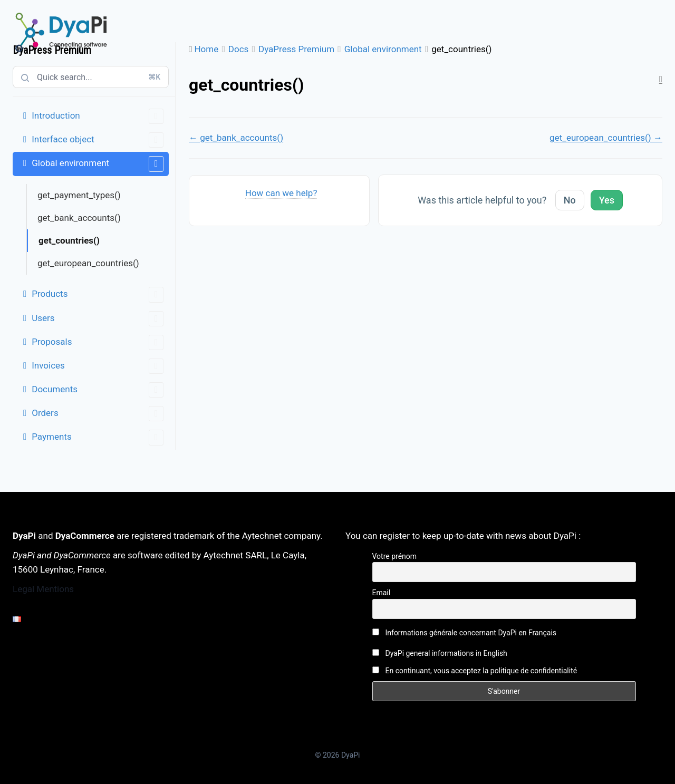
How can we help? (281, 193)
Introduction (98, 116)
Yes (607, 200)
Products (98, 294)
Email (382, 593)
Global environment (98, 164)
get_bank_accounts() (79, 218)
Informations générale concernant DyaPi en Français (465, 633)
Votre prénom (395, 556)
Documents (98, 390)
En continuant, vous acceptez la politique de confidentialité (475, 671)
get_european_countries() (88, 263)
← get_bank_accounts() (236, 138)
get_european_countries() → (606, 138)
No (570, 200)
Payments (98, 437)
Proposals (98, 342)
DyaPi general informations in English (440, 653)
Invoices (98, 366)
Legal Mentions (43, 589)
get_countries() (69, 240)
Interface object (98, 140)
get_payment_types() (79, 195)
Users (98, 319)
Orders (98, 414)
